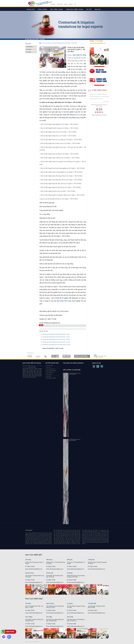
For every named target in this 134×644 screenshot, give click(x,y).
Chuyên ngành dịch (52, 363)
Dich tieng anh (31, 4)
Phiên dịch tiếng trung (75, 9)
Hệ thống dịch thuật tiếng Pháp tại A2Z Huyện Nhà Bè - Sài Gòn (56, 345)
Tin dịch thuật (31, 47)
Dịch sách (49, 367)
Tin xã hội (31, 52)
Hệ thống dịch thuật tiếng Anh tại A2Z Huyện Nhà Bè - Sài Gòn (56, 334)
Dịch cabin (49, 376)
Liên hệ (65, 4)
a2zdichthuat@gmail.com (98, 43)
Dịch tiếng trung (57, 9)
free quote (98, 72)
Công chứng (42, 9)
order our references (100, 80)
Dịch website (49, 374)
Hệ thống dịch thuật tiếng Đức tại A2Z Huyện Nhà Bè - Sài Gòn (56, 337)
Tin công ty (31, 49)
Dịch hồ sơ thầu (50, 365)
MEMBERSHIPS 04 (55, 356)
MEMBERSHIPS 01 (30, 356)
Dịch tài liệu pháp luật (51, 371)
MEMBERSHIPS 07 (100, 356)
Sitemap (71, 4)
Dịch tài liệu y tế (50, 373)
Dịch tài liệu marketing (51, 378)
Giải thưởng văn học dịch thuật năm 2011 (75, 374)
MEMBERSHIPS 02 (38, 356)
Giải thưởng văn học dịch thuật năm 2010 (75, 440)
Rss (75, 4)
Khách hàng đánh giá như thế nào (99, 115)
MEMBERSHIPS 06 (82, 356)
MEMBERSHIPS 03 (46, 356)
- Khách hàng (106, 102)
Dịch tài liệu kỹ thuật (51, 369)
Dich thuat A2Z (29, 642)
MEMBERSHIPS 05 (67, 356)
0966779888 (10, 632)
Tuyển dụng (59, 4)
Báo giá (98, 9)
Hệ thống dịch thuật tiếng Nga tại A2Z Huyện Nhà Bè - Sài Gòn (56, 339)
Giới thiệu (53, 4)
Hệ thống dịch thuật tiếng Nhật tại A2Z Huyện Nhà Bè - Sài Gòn (56, 342)
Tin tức (89, 9)
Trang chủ (31, 9)
